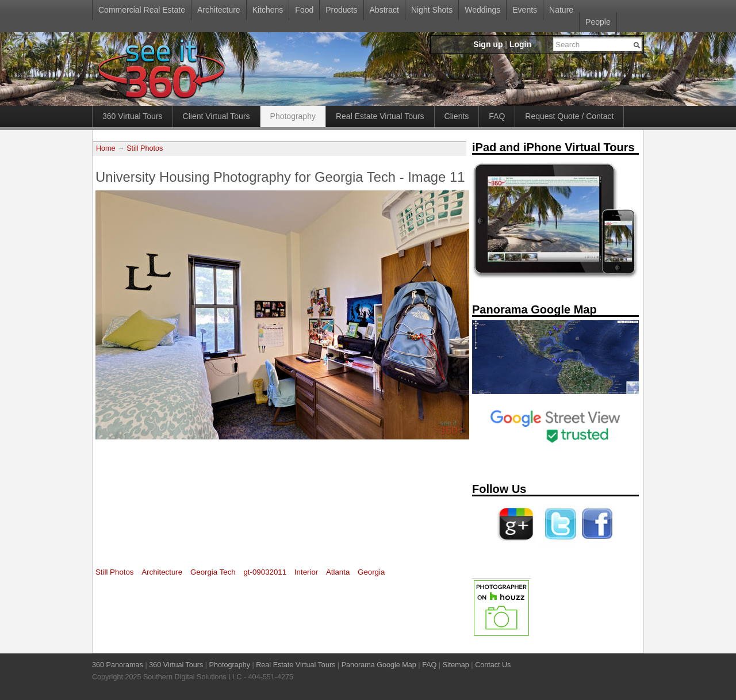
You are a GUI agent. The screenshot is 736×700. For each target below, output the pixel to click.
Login (520, 44)
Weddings (482, 10)
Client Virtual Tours (216, 116)
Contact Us (493, 665)
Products (341, 10)
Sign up (488, 44)
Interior (306, 572)
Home (106, 148)
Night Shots (432, 10)
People (598, 22)
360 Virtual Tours (133, 116)
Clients (457, 116)
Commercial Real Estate (142, 10)
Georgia (371, 572)
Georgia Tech (213, 572)
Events (525, 10)
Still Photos (145, 148)
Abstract (384, 10)
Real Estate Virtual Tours (380, 116)
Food (304, 10)
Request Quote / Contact (569, 116)
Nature (561, 10)
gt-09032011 (265, 572)
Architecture (219, 10)
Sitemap (456, 665)
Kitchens (268, 10)
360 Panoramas (118, 665)
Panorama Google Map (379, 665)
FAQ (497, 116)
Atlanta (338, 572)
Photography (293, 116)
